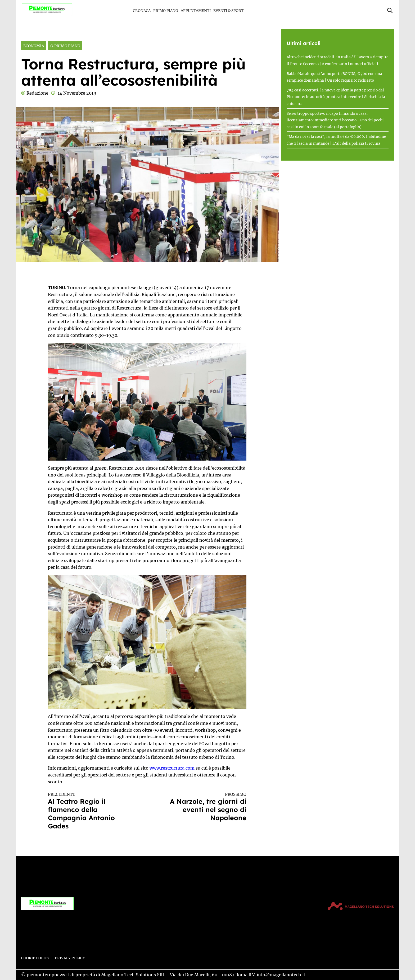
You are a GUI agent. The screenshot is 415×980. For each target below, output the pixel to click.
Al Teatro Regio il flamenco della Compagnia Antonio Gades (93, 811)
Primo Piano (166, 11)
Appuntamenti (196, 11)
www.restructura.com (172, 768)
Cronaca (142, 11)
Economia (34, 46)
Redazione (37, 93)
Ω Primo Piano (65, 46)
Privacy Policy (70, 958)
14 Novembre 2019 (77, 93)
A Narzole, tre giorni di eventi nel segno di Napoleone (202, 807)
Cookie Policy (35, 958)
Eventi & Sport (228, 11)
